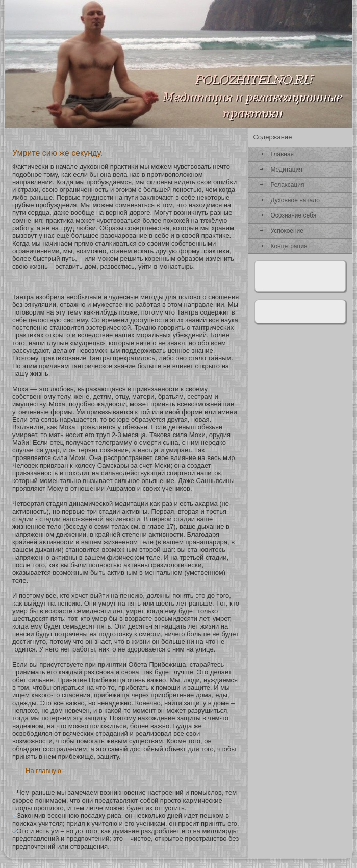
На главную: (44, 771)
